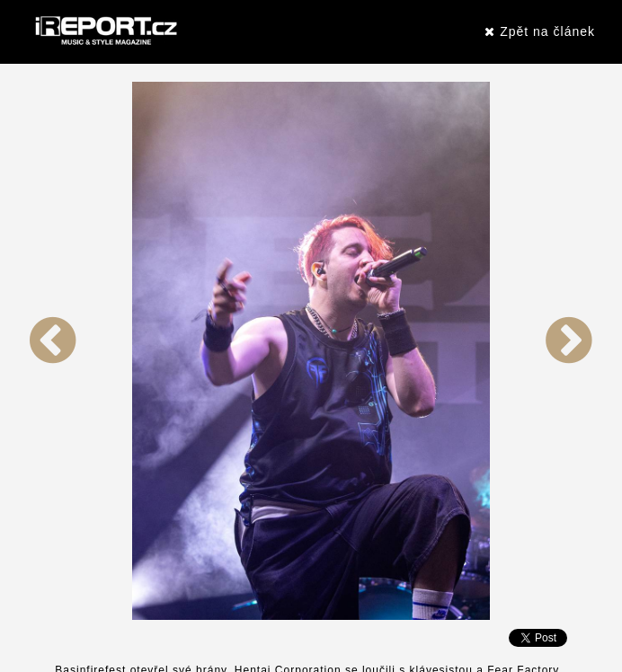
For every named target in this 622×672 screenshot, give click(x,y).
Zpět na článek (540, 31)
